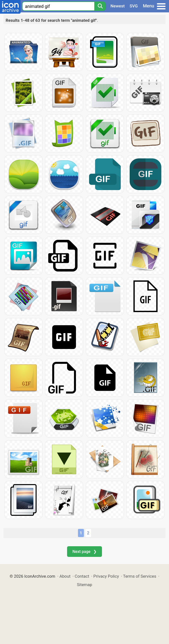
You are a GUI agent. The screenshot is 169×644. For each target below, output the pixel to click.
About (65, 576)
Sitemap (85, 585)
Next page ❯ (84, 552)
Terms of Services (140, 576)
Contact (82, 576)
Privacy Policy (106, 576)
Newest (118, 6)
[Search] (100, 6)
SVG (134, 6)
